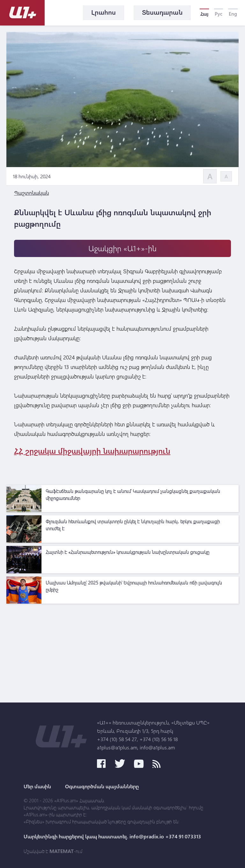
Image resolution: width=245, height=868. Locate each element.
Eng (233, 14)
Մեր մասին (37, 786)
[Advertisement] (122, 651)
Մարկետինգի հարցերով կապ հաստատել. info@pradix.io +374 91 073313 (112, 836)
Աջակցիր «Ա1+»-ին (122, 248)
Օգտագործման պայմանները (102, 786)
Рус (219, 14)
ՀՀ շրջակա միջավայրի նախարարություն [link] (92, 451)
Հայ (204, 14)
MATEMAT (62, 851)
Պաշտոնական (31, 193)
